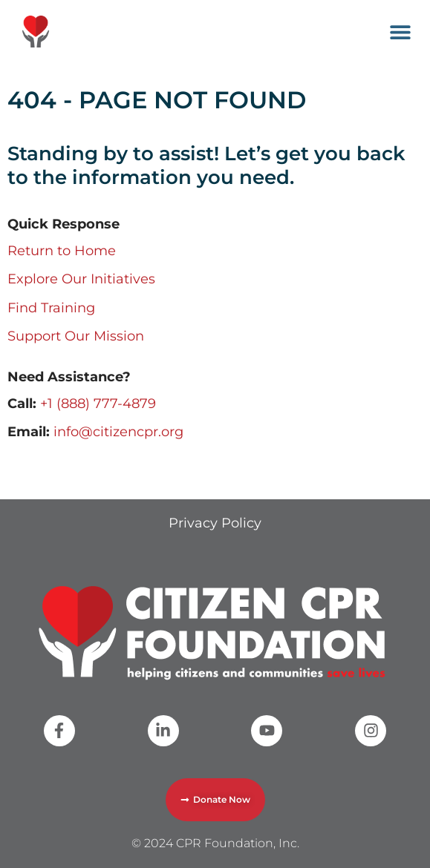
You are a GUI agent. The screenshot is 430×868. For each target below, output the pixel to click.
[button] (401, 32)
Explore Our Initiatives (81, 279)
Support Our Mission (76, 336)
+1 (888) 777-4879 (98, 404)
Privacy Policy (215, 523)
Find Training (51, 308)
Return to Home (62, 251)
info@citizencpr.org (118, 432)
